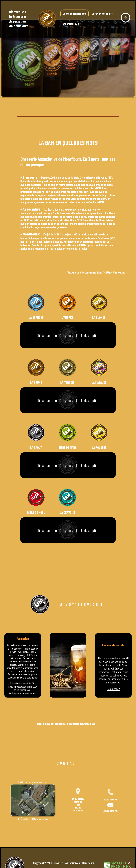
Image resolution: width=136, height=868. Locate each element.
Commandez (113, 689)
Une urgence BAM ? (72, 24)
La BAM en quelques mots (75, 14)
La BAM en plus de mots (103, 14)
